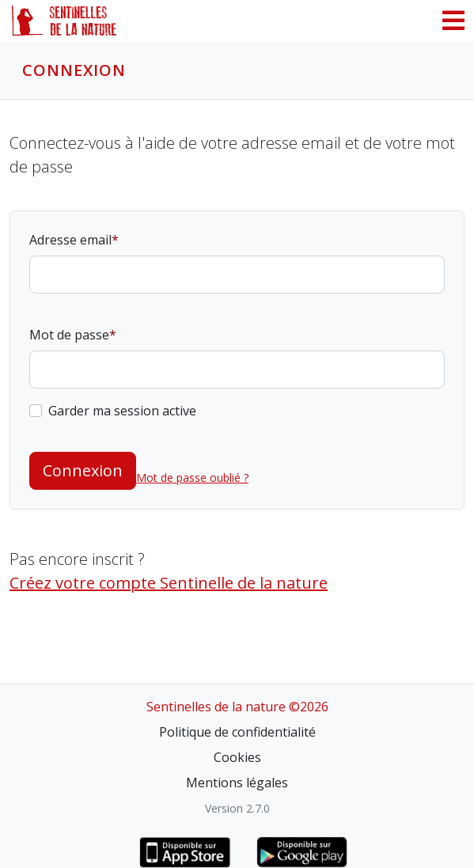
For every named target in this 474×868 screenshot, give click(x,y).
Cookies (237, 757)
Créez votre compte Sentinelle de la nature (169, 583)
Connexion (83, 470)
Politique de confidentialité (237, 732)
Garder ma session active (122, 411)
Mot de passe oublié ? (192, 478)
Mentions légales (237, 783)
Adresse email (70, 240)
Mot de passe (69, 335)
